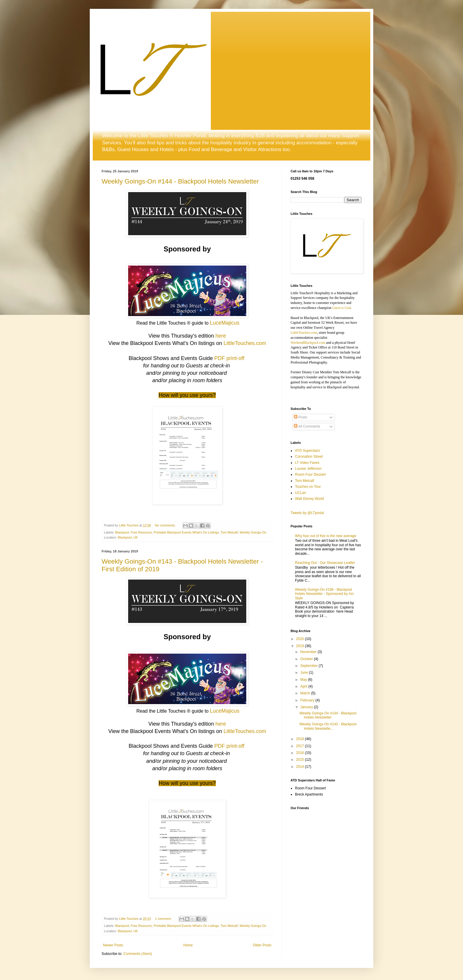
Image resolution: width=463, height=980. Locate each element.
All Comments (307, 426)
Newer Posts (113, 945)
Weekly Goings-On (253, 532)
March (306, 693)
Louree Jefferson (308, 469)
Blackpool (122, 532)
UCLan (300, 493)
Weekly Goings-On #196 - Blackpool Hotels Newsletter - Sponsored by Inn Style (324, 594)
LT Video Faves (307, 463)
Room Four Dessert (310, 475)
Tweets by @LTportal (307, 513)
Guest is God (341, 308)
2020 (301, 639)
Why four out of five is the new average (326, 536)
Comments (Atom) (137, 954)
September (309, 666)
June (305, 673)
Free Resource (141, 532)
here (221, 336)
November (309, 652)
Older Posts (262, 945)
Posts (300, 417)
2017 (301, 746)
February (308, 700)
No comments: (166, 525)
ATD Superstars (307, 451)
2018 (301, 739)
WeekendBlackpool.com (308, 343)
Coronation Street (309, 457)
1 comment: (164, 919)
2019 (301, 646)
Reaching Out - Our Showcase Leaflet (325, 563)
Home (188, 945)
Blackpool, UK (128, 537)
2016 (301, 753)
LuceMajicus (225, 323)
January (307, 707)
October (307, 659)
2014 (301, 767)
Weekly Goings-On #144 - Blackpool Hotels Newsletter (180, 181)
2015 (301, 760)
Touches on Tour (308, 487)
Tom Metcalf (229, 532)
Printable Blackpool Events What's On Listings (186, 532)
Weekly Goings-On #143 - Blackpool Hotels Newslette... (328, 726)
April (304, 686)
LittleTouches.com (245, 343)
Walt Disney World (309, 499)
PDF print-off (229, 358)
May (304, 680)
